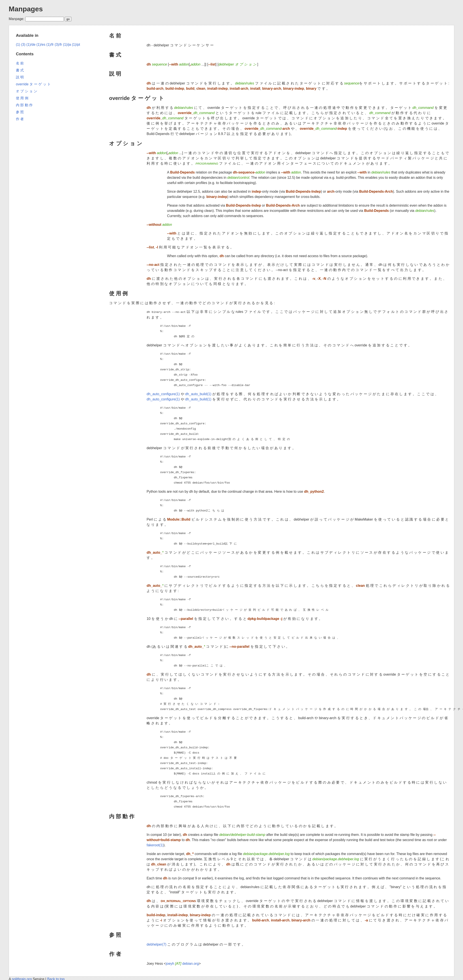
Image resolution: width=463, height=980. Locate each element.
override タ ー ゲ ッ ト (137, 98)
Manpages (26, 9)
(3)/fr (58, 45)
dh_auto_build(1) (198, 394)
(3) (23, 45)
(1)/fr (50, 45)
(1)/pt (76, 45)
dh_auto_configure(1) (163, 394)
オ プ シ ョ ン (126, 143)
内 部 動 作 (122, 816)
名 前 (115, 36)
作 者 (115, 954)
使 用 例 (118, 293)
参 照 (115, 934)
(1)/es (41, 45)
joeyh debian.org (182, 963)
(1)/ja (67, 45)
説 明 (115, 74)
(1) (18, 45)
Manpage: (16, 19)
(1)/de (31, 45)
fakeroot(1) (155, 845)
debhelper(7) (156, 944)
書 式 (115, 55)
